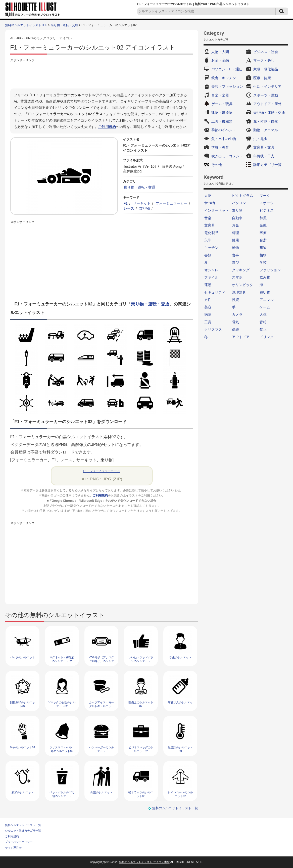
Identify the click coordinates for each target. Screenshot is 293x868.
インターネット (217, 210)
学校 (263, 262)
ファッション (270, 270)
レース (129, 208)
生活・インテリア (267, 86)
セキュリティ (215, 292)
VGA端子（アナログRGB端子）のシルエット (101, 661)
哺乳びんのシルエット (180, 704)
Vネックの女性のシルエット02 (62, 704)
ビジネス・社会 (266, 52)
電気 (235, 322)
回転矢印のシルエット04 (22, 704)
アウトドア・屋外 (267, 104)
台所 (263, 240)
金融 (263, 225)
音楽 (208, 218)
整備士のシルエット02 (141, 704)
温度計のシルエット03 (180, 749)
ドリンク (267, 337)
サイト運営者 (13, 848)
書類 (208, 255)
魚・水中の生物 (224, 139)
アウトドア (241, 337)
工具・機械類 (222, 121)
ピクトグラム (242, 196)
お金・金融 (220, 60)
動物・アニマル (266, 130)
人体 (263, 314)
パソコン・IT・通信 (227, 69)
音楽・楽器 (220, 95)
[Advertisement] (102, 75)
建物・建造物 (222, 113)
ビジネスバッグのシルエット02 (141, 749)
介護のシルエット (102, 792)
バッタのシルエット (22, 657)
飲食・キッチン (224, 78)
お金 (235, 225)
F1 (126, 203)
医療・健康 (262, 78)
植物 (263, 255)
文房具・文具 (264, 147)
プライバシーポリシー (19, 842)
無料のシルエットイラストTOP (26, 25)
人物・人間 (220, 52)
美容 (208, 307)
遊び (235, 262)
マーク (265, 196)
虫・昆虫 (260, 139)
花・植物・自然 (266, 121)
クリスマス (213, 330)
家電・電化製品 (266, 69)
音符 (263, 322)
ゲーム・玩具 (222, 104)
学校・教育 (220, 147)
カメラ (237, 314)
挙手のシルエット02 (22, 747)
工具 (208, 322)
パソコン (239, 203)
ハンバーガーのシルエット (101, 749)
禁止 (263, 330)
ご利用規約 (107, 127)
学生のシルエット (180, 657)
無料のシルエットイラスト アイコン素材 (144, 862)
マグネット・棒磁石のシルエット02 (62, 659)
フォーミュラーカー (171, 203)
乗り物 (144, 208)
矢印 (208, 240)
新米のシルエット (23, 792)
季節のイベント (224, 130)
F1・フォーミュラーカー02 (102, 471)
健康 (235, 240)
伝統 (235, 330)
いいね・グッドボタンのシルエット (141, 659)
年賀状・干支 (264, 156)
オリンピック (242, 285)
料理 (235, 233)
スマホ (237, 277)
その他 (217, 165)
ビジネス (267, 210)
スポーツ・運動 (266, 95)
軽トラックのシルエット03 (141, 794)
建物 (263, 248)
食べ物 (210, 203)
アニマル (267, 300)
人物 (208, 196)
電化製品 (211, 233)
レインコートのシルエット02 (180, 794)
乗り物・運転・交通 (64, 25)
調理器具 (239, 292)
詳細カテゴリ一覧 (267, 165)
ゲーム (265, 307)
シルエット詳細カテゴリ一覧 (23, 831)
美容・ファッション (227, 86)
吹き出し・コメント (227, 156)
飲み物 (265, 277)
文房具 (210, 225)
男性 (208, 300)
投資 (235, 300)
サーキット (142, 203)
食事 (235, 255)
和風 (263, 218)
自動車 (237, 218)
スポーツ (267, 203)
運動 (208, 285)
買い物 (265, 292)
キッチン (211, 248)
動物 (235, 248)
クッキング (241, 270)
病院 (208, 314)
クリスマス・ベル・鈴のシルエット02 (62, 749)
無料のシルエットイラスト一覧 (175, 808)
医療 (263, 233)
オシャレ (211, 270)
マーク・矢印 (264, 60)
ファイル (211, 277)
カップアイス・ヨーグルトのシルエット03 (101, 706)
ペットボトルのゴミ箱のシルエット (62, 794)
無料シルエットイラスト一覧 (23, 825)
